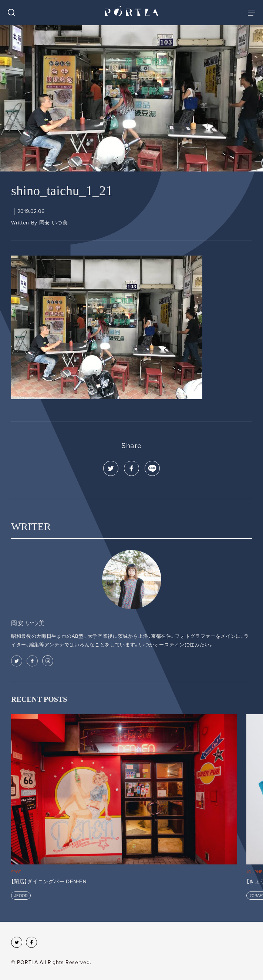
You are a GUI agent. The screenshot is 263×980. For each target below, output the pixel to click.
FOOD (22, 896)
